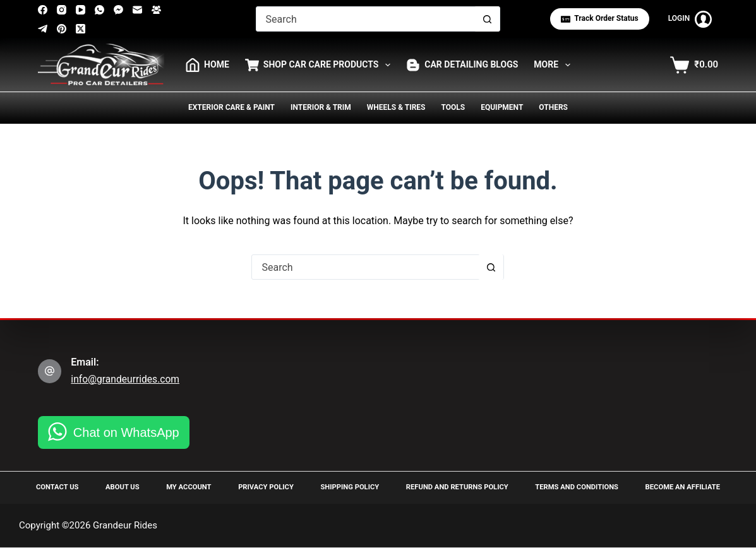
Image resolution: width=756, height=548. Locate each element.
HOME (207, 65)
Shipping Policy (344, 487)
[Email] (137, 10)
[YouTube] (81, 10)
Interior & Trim (321, 107)
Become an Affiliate (678, 487)
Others (553, 107)
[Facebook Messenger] (118, 10)
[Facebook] (43, 10)
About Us (123, 487)
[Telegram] (43, 29)
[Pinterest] (62, 29)
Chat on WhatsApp (126, 432)
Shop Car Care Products (320, 65)
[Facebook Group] (156, 10)
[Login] (690, 19)
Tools (453, 107)
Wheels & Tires (396, 107)
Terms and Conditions (573, 487)
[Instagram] (62, 10)
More (555, 65)
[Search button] (487, 19)
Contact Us (61, 487)
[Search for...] (366, 19)
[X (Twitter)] (81, 29)
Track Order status (599, 19)
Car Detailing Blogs (462, 65)
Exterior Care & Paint (231, 107)
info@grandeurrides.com (126, 378)
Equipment (502, 107)
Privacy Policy (262, 487)
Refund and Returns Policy (452, 487)
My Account (186, 487)
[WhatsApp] (99, 10)
